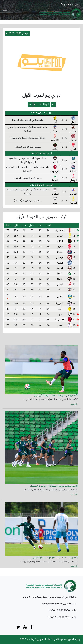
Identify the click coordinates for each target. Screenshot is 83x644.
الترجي (73, 192)
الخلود (55, 147)
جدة (55, 129)
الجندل (73, 178)
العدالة (73, 169)
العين (73, 160)
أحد (55, 120)
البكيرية (55, 192)
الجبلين (73, 129)
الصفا (55, 160)
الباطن (73, 120)
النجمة (55, 178)
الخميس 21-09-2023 (41, 185)
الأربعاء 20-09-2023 (42, 154)
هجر (55, 201)
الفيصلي (73, 138)
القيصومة (55, 169)
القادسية (55, 138)
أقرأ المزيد (74, 404)
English (65, 4)
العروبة (73, 201)
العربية (76, 4)
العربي (73, 147)
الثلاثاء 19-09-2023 (41, 113)
